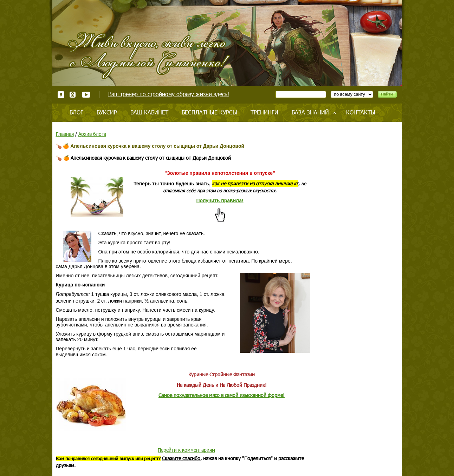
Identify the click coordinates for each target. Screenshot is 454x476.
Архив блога (92, 134)
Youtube (86, 95)
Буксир (107, 112)
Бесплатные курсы (209, 112)
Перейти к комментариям (186, 450)
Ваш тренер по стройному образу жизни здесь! (169, 94)
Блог (76, 112)
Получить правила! (220, 200)
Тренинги (264, 112)
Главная (65, 134)
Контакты (361, 112)
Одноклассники (73, 95)
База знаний (310, 112)
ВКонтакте (61, 95)
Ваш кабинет (149, 112)
